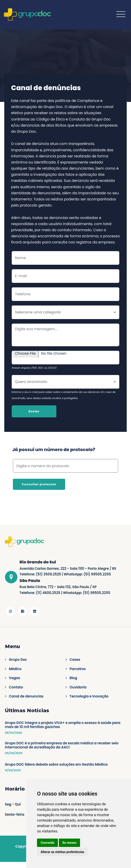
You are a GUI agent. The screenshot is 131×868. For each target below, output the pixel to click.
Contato (16, 687)
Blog (74, 678)
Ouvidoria (78, 687)
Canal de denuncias (26, 696)
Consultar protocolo (39, 484)
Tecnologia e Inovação (89, 696)
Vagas (15, 678)
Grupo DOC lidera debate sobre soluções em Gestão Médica (56, 765)
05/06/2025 (14, 753)
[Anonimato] (66, 382)
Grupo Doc (18, 660)
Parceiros (78, 669)
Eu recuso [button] (69, 843)
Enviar (34, 411)
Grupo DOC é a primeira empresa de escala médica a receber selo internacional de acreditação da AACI (62, 745)
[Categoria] (66, 312)
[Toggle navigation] (121, 14)
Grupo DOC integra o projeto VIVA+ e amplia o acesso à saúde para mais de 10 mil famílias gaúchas (63, 725)
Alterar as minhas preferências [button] (62, 852)
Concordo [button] (47, 843)
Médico (15, 669)
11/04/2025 (13, 770)
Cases (75, 660)
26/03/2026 (14, 733)
